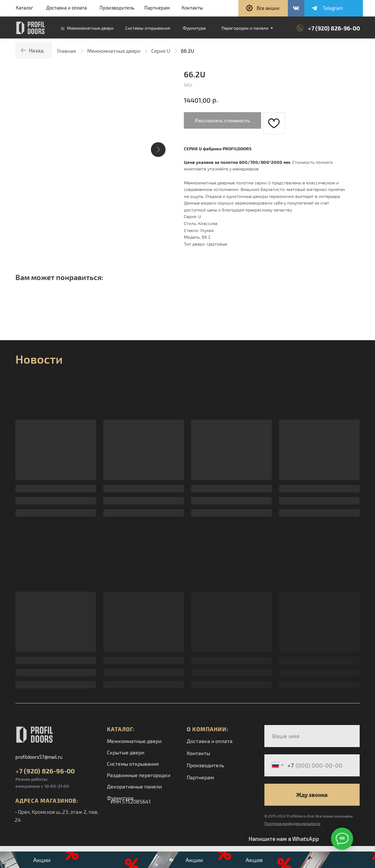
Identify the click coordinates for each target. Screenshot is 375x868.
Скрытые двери (126, 752)
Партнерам (157, 8)
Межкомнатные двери (114, 51)
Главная (67, 51)
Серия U (161, 51)
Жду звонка (312, 795)
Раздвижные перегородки (139, 775)
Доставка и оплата (66, 8)
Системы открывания (133, 764)
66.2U (187, 51)
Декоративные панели (134, 786)
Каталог (25, 8)
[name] (312, 736)
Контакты (192, 8)
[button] (263, 8)
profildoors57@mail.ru (39, 757)
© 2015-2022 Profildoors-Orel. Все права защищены (309, 816)
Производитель (117, 8)
